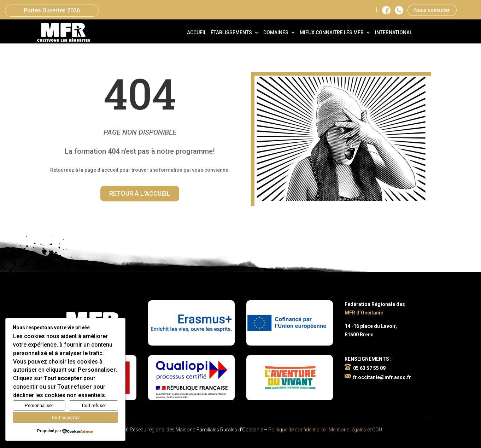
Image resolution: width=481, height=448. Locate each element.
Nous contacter (432, 10)
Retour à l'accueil (140, 193)
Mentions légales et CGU (355, 430)
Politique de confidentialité (297, 430)
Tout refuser (93, 405)
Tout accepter (65, 417)
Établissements (231, 33)
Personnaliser (39, 405)
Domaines (276, 33)
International (394, 33)
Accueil (197, 33)
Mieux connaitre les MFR (332, 33)
